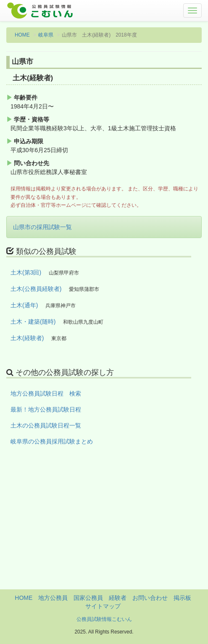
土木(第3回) (26, 272)
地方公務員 (53, 598)
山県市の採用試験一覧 (42, 227)
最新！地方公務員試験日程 (46, 409)
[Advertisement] (104, 531)
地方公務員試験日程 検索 (46, 393)
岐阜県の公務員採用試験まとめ (52, 441)
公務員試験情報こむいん (104, 619)
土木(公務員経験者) (36, 289)
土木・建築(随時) (33, 322)
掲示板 (182, 598)
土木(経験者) (27, 338)
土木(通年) (24, 305)
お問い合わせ (150, 598)
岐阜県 (46, 35)
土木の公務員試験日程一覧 (46, 425)
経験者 (118, 598)
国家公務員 (88, 598)
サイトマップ (103, 606)
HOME (22, 35)
